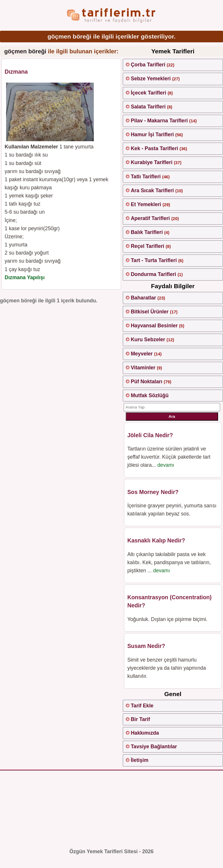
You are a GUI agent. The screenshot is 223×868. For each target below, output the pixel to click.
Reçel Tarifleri (147, 246)
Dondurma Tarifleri (153, 274)
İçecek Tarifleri (148, 93)
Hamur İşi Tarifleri (152, 135)
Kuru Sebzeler (148, 339)
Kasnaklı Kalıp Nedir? (156, 540)
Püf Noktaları (146, 382)
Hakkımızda (145, 733)
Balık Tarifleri (147, 232)
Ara (172, 416)
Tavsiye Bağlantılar (154, 747)
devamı (166, 465)
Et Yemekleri (146, 204)
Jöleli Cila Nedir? (150, 435)
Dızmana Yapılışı (25, 277)
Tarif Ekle (142, 706)
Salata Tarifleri (148, 107)
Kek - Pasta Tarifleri (154, 148)
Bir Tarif (140, 719)
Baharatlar (143, 298)
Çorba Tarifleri (148, 65)
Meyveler (142, 354)
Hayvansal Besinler (154, 326)
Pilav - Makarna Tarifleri (159, 121)
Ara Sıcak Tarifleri (152, 190)
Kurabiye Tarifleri (151, 162)
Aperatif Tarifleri (150, 218)
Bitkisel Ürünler (150, 312)
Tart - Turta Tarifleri (154, 260)
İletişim (140, 760)
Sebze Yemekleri (151, 79)
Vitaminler (143, 368)
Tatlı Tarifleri (146, 177)
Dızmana (16, 72)
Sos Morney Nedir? (153, 492)
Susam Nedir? (146, 646)
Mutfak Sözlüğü (150, 395)
